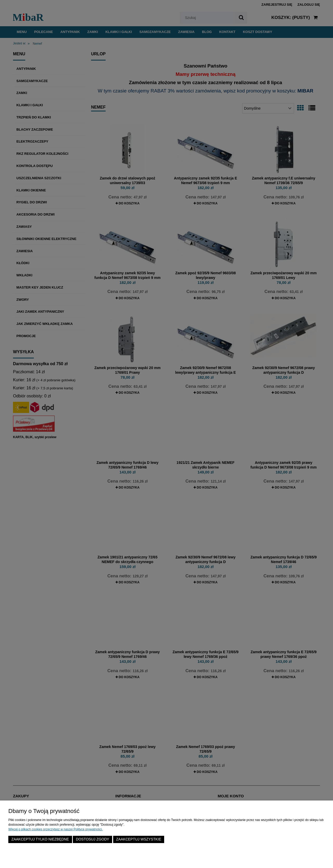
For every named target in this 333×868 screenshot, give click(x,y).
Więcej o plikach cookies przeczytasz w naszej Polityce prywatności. (56, 829)
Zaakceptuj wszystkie (139, 839)
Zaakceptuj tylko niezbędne (40, 839)
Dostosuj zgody (93, 839)
